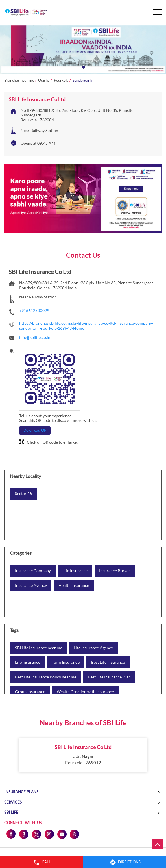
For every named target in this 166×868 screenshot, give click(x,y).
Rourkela (61, 80)
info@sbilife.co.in (35, 337)
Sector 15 (24, 494)
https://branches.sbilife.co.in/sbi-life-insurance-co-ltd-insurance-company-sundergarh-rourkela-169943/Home (86, 326)
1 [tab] (83, 67)
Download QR (35, 430)
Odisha (44, 80)
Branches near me (19, 80)
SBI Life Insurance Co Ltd (83, 747)
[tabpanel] (83, 50)
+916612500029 (34, 310)
